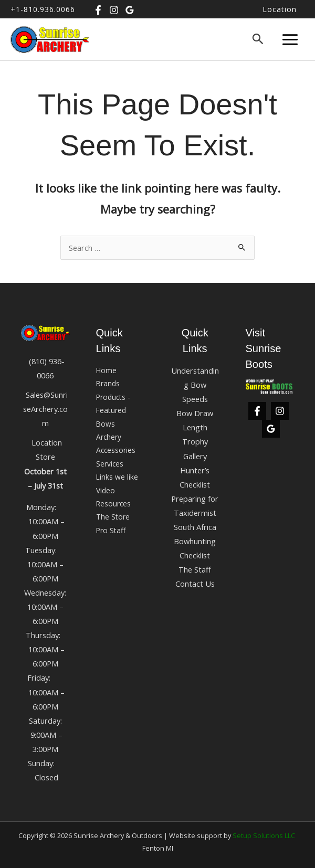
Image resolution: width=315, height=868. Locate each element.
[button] (258, 39)
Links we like (117, 477)
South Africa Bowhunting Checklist (195, 541)
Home (106, 370)
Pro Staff (111, 530)
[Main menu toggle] (290, 39)
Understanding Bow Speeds (195, 385)
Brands (108, 383)
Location (280, 9)
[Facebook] (98, 10)
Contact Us (195, 584)
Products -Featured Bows (113, 410)
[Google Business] (130, 10)
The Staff (195, 569)
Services (110, 464)
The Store (113, 517)
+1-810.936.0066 (43, 9)
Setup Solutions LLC (264, 835)
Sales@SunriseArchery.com (46, 409)
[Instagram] (114, 10)
